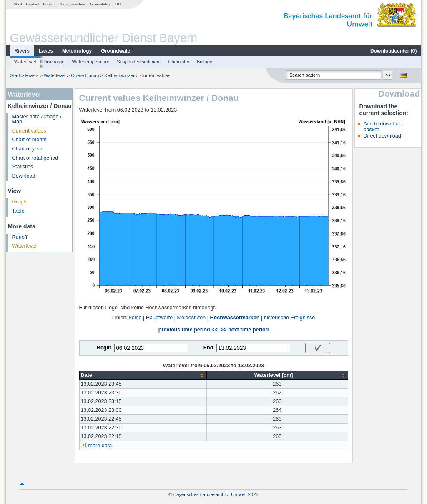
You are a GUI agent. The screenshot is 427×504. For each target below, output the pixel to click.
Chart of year (27, 149)
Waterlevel (25, 62)
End (208, 348)
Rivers (22, 51)
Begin (104, 348)
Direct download (382, 136)
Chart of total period (35, 158)
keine (135, 318)
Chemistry (178, 62)
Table (18, 211)
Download (24, 176)
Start (18, 4)
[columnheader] (143, 375)
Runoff (20, 237)
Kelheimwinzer (119, 75)
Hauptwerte (159, 318)
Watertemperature (91, 62)
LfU (118, 4)
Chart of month (29, 140)
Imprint (49, 4)
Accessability (100, 4)
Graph (19, 202)
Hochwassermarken (235, 318)
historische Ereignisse (290, 318)
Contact (32, 4)
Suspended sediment (139, 62)
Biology (205, 62)
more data (100, 446)
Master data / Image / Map (37, 119)
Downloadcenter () (393, 51)
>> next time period (245, 330)
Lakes (46, 51)
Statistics (23, 167)
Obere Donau (85, 75)
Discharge (54, 62)
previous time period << (188, 330)
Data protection (72, 4)
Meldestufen (192, 318)
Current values (29, 131)
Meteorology (77, 51)
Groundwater (117, 51)
